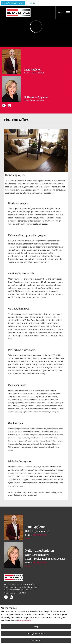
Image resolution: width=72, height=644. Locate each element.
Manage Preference (36, 634)
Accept (36, 627)
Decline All (36, 640)
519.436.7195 (40, 535)
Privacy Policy (25, 621)
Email (28, 538)
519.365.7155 (40, 563)
